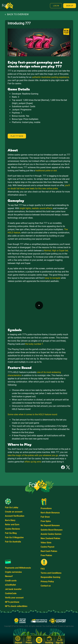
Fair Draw (45, 517)
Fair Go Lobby (12, 507)
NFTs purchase (12, 602)
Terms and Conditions (51, 573)
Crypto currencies (13, 572)
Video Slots (46, 543)
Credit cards (11, 581)
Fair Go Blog (11, 533)
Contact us (46, 586)
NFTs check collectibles (16, 606)
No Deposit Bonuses (50, 525)
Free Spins (46, 521)
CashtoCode (11, 593)
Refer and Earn (12, 525)
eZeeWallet (10, 585)
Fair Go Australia (13, 542)
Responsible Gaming (50, 577)
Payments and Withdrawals (18, 568)
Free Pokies (46, 555)
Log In (56, 6)
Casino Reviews (12, 529)
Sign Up (70, 6)
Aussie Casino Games (51, 534)
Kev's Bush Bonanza (50, 513)
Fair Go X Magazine (14, 537)
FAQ (43, 569)
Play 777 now (17, 136)
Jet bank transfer (13, 589)
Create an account (14, 512)
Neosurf (9, 576)
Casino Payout (47, 547)
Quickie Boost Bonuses (52, 530)
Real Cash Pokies (49, 551)
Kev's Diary (10, 520)
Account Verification (15, 516)
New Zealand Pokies (50, 538)
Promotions (46, 508)
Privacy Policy (47, 582)
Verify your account (14, 598)
